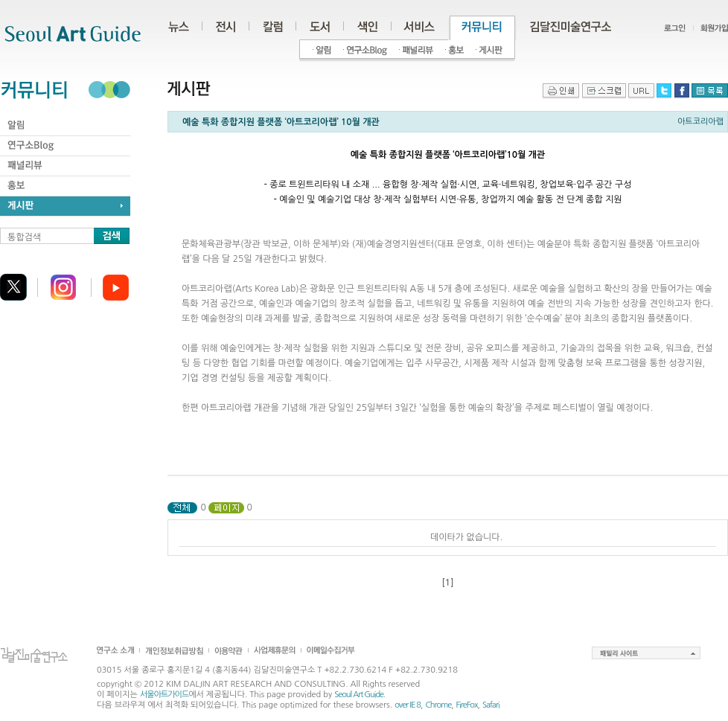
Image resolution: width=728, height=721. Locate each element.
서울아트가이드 (164, 695)
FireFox (467, 705)
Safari (491, 705)
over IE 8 (408, 705)
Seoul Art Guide (359, 695)
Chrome (438, 705)
